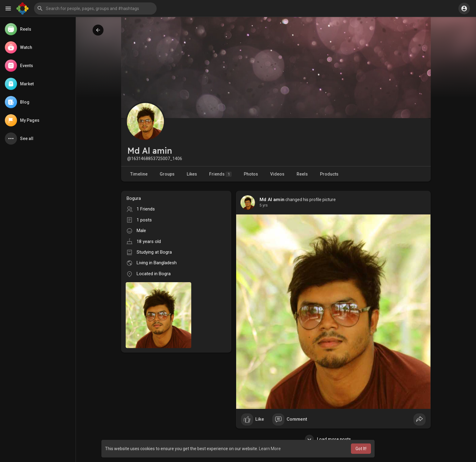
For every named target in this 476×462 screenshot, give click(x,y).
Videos (277, 174)
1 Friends (146, 209)
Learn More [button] (270, 449)
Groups (167, 174)
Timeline (139, 174)
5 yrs (264, 205)
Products (329, 174)
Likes (192, 174)
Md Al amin (272, 200)
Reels (302, 174)
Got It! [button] (361, 449)
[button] (95, 9)
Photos (251, 174)
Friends (220, 174)
